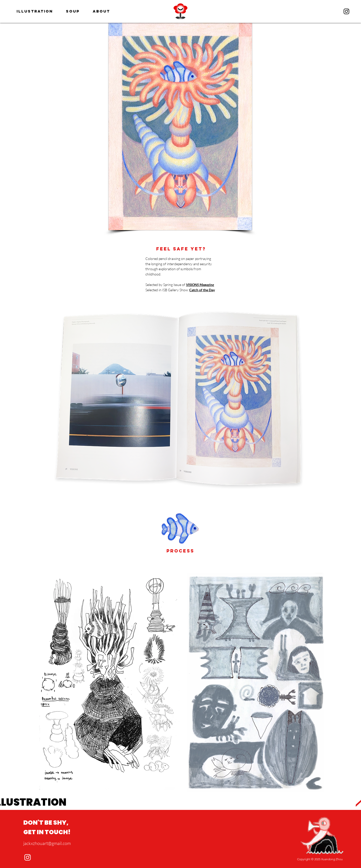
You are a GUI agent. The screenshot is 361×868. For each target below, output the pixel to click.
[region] (180, 11)
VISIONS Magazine (200, 285)
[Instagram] (346, 11)
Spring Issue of (175, 285)
